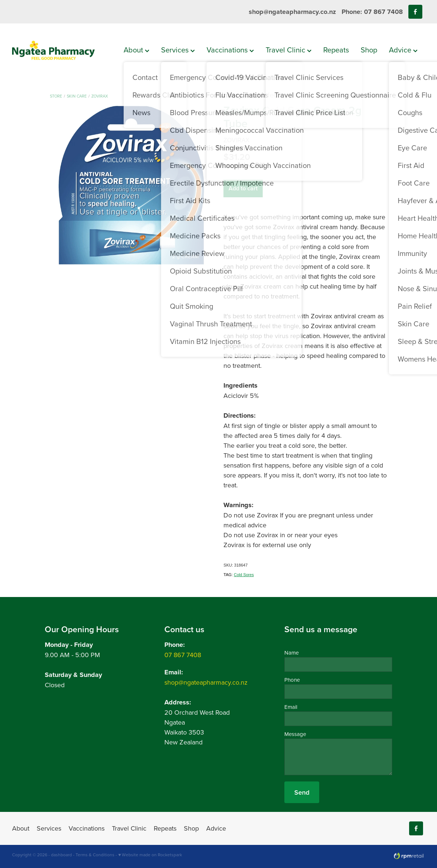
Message (295, 734)
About (136, 50)
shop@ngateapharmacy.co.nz (292, 12)
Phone (292, 680)
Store (56, 96)
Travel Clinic (289, 50)
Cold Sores (244, 575)
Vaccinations (230, 50)
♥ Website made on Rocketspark (150, 855)
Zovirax (100, 96)
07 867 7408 (183, 655)
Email (291, 707)
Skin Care (77, 96)
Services (178, 50)
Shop (369, 50)
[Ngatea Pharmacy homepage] (53, 50)
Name (292, 653)
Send (302, 792)
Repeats (336, 50)
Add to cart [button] (243, 188)
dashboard (61, 855)
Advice (403, 50)
